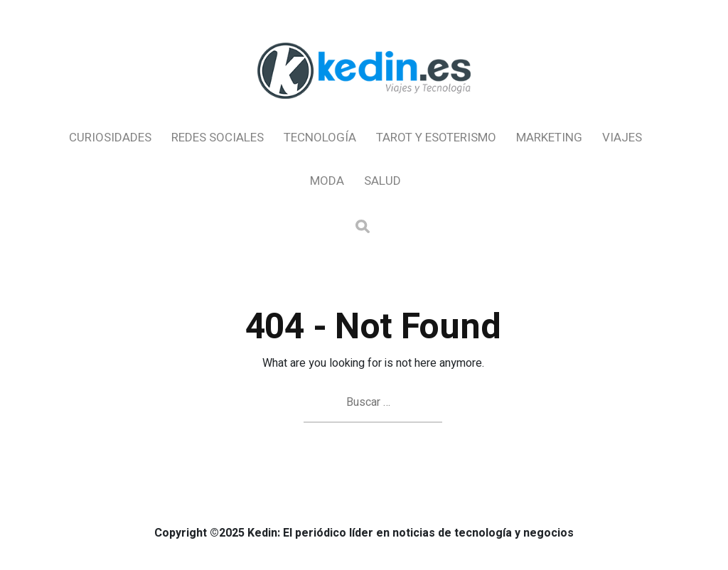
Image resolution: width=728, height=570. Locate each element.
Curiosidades (110, 138)
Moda (327, 181)
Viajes (622, 138)
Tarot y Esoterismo (436, 138)
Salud (382, 181)
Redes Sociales (218, 138)
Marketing (549, 138)
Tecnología (320, 138)
